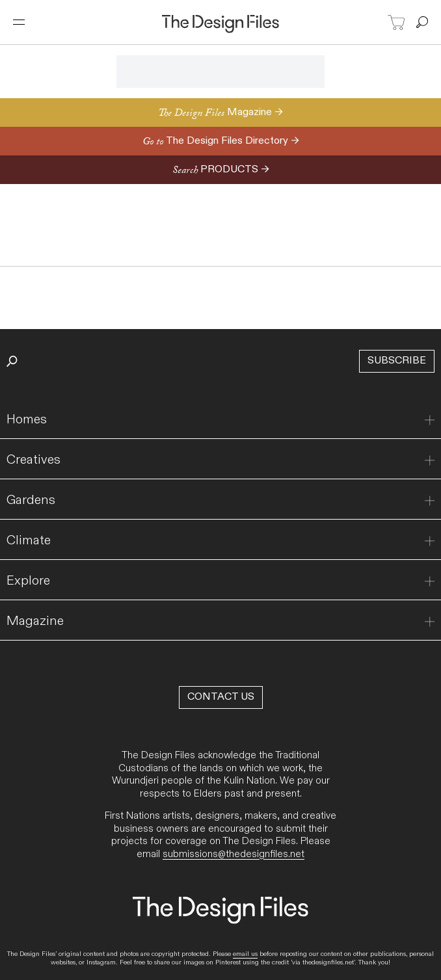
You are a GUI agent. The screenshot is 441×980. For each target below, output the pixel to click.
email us (245, 954)
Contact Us (221, 697)
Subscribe (397, 361)
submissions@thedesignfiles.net (234, 854)
